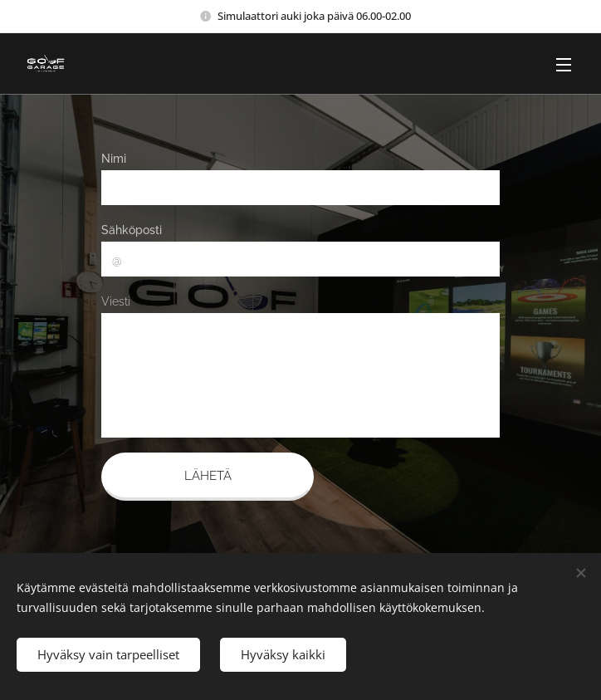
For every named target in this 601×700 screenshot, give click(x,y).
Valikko (564, 65)
